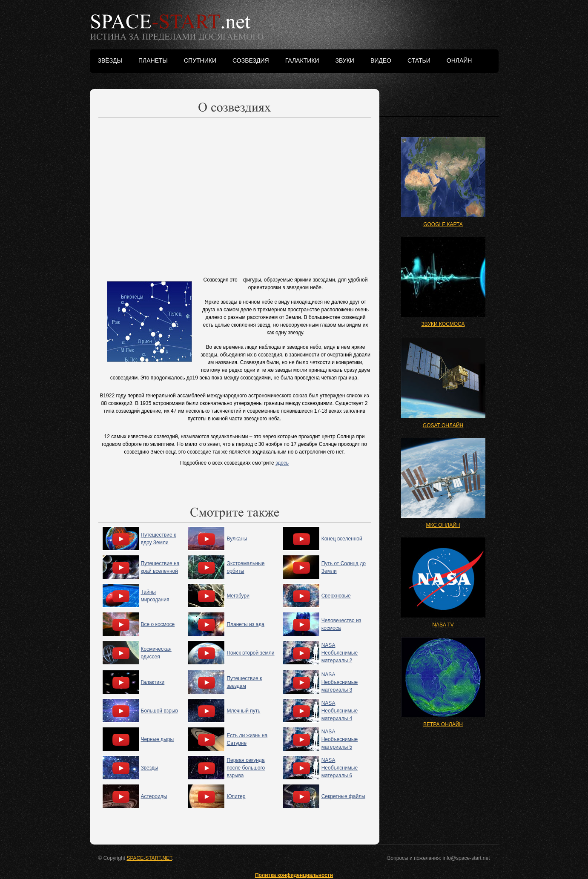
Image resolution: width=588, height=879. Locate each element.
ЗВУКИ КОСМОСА (443, 324)
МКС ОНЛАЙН (443, 525)
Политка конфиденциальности (294, 875)
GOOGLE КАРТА (443, 224)
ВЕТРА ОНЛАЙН (443, 724)
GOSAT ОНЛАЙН (443, 425)
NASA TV (443, 625)
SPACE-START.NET (149, 858)
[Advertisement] (235, 195)
